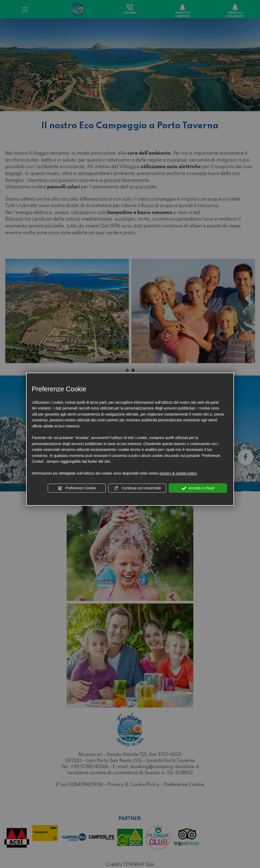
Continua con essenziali (137, 488)
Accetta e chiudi (198, 488)
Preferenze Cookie (77, 488)
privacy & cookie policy (178, 473)
